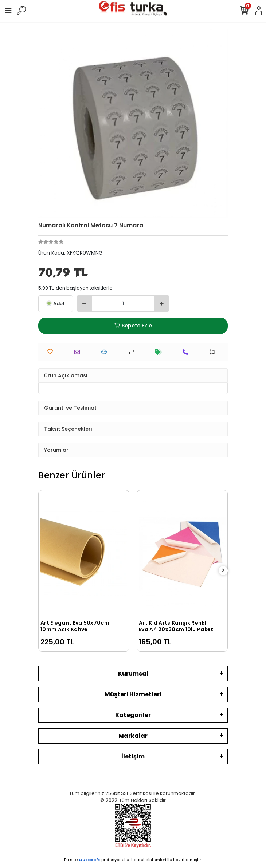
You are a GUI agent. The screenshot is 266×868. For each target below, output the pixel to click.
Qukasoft (89, 860)
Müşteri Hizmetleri (133, 694)
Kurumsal (133, 674)
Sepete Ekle (133, 326)
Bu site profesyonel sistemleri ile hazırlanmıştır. (133, 860)
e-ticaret (136, 860)
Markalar (133, 736)
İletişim (133, 756)
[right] (223, 571)
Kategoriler (133, 715)
